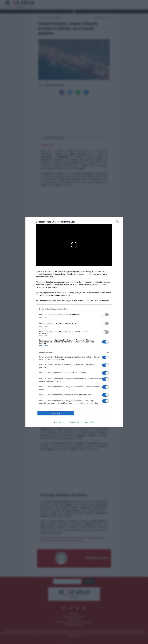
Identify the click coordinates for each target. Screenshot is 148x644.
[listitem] (74, 309)
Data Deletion (60, 422)
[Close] (118, 222)
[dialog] (74, 322)
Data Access (74, 422)
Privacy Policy (88, 422)
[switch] (105, 315)
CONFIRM (56, 413)
